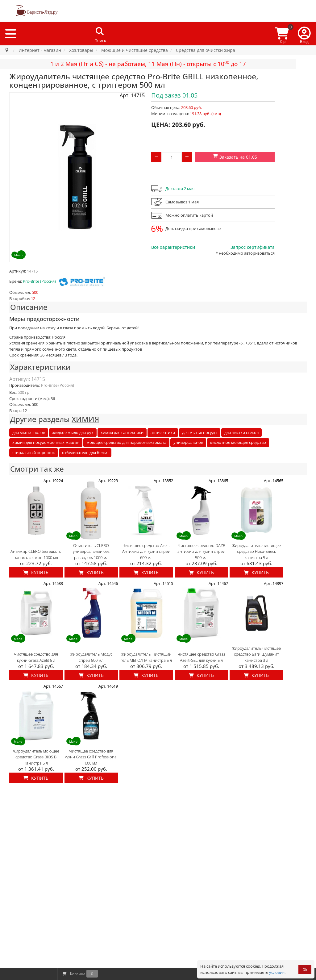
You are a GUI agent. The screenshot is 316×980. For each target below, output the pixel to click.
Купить (36, 572)
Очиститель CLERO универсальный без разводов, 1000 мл (91, 551)
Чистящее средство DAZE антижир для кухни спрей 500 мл (201, 551)
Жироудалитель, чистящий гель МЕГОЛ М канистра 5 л (146, 657)
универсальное (188, 442)
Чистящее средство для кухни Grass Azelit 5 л (36, 657)
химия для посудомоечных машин (46, 442)
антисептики (163, 432)
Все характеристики (173, 247)
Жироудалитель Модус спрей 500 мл (91, 657)
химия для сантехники (122, 432)
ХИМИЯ (85, 419)
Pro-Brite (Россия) (39, 281)
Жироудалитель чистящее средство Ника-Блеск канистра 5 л (256, 551)
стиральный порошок (34, 452)
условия (277, 972)
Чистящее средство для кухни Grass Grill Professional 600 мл (91, 757)
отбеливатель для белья (85, 452)
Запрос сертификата (253, 247)
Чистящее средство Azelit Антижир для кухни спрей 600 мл (146, 551)
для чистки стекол (241, 432)
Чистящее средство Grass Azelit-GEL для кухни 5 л (201, 657)
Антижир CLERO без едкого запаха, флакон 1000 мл (36, 554)
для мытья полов (29, 432)
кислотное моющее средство (238, 442)
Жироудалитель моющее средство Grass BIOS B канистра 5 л (36, 757)
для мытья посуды (200, 432)
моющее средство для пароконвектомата (126, 442)
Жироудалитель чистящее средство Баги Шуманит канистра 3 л (256, 654)
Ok (305, 970)
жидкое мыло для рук (73, 432)
